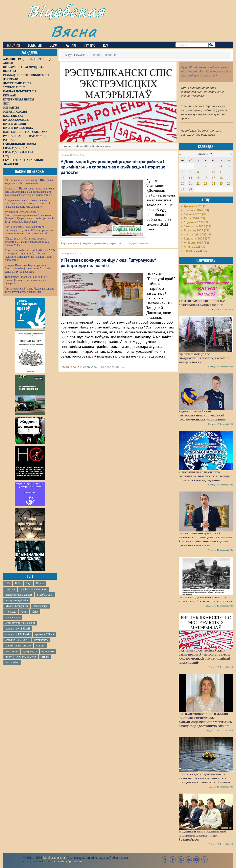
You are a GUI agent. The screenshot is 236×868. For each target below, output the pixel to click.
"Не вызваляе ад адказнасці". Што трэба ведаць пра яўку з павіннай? (29, 182)
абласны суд (13, 617)
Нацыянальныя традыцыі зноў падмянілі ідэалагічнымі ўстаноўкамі (203, 836)
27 (183, 189)
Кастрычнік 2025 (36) (198, 235)
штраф (45, 657)
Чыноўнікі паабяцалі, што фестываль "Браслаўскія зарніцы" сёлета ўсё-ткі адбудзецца (205, 476)
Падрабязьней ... (139, 243)
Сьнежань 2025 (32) (197, 227)
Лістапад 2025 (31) (196, 231)
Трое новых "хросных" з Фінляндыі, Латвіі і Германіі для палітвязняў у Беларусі (26, 280)
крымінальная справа (18, 646)
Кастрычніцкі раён (17, 600)
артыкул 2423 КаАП (17, 640)
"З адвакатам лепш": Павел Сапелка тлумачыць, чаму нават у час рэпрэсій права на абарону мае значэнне (27, 203)
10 (213, 172)
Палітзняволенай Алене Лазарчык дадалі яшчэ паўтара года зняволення (29, 290)
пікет (8, 657)
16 (206, 178)
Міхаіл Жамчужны (17, 606)
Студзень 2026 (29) (197, 223)
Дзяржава (90, 367)
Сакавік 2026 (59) (196, 214)
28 (190, 189)
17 (213, 178)
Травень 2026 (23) (196, 206)
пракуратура (30, 651)
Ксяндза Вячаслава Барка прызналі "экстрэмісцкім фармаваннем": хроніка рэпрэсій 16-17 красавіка (28, 268)
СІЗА (35, 612)
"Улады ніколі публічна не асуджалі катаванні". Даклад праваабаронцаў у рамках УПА (27, 242)
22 (198, 184)
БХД (29, 583)
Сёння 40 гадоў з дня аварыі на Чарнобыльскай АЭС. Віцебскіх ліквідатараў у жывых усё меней (204, 778)
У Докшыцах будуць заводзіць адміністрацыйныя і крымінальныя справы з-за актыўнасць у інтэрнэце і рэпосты (114, 167)
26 (229, 184)
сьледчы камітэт (26, 657)
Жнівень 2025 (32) (196, 243)
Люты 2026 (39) (194, 219)
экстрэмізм (12, 663)
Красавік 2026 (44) (196, 210)
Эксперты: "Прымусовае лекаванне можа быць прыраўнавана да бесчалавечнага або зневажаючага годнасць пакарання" (29, 192)
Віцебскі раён (45, 595)
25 (221, 184)
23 (206, 184)
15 (198, 178)
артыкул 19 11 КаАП (18, 629)
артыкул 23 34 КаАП (18, 634)
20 (183, 184)
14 (190, 178)
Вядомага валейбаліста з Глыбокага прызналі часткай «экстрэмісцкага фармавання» (203, 416)
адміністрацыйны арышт (20, 623)
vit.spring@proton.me (68, 861)
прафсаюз (48, 651)
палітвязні (12, 651)
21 (190, 184)
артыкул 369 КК (45, 634)
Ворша (40, 583)
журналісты (41, 640)
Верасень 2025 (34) (197, 239)
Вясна (74, 31)
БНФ (18, 583)
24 (213, 184)
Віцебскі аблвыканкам (33, 589)
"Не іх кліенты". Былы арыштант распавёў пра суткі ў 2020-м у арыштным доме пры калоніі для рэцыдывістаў (29, 230)
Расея (24, 612)
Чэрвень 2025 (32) (196, 251)
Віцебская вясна (54, 858)
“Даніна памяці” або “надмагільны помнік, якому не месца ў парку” (204, 358)
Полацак (11, 612)
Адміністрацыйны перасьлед (103, 243)
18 (221, 178)
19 (229, 178)
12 (229, 172)
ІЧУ (8, 583)
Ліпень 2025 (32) (195, 247)
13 (183, 178)
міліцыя (40, 646)
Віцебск (10, 589)
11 (221, 172)
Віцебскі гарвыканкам (19, 595)
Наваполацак (40, 606)
